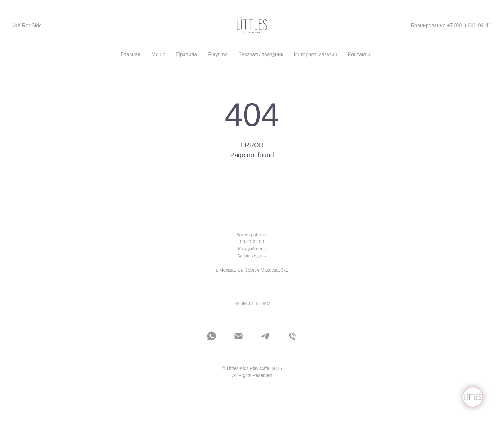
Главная (131, 54)
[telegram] (265, 336)
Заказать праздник (261, 54)
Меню (158, 54)
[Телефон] (292, 336)
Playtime (218, 54)
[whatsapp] (212, 336)
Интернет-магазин (316, 54)
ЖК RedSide (27, 26)
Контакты (359, 54)
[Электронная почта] (239, 336)
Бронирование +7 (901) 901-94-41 (451, 26)
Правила (187, 54)
